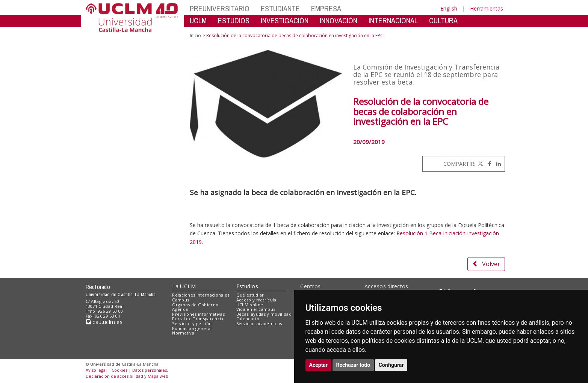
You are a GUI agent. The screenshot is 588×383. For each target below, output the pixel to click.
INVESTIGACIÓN (285, 20)
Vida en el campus (256, 309)
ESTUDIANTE (280, 8)
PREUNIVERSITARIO (220, 8)
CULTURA (443, 20)
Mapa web (158, 376)
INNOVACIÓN (339, 20)
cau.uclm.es (104, 322)
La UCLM (184, 286)
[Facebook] (488, 164)
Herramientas (487, 8)
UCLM (198, 20)
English (449, 8)
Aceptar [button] (319, 365)
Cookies (119, 370)
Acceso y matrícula (256, 300)
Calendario (248, 319)
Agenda (180, 309)
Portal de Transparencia (198, 319)
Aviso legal (96, 370)
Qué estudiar (250, 295)
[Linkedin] (497, 164)
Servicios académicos (259, 323)
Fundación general (192, 328)
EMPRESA (326, 8)
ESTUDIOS (234, 20)
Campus (181, 300)
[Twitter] (480, 164)
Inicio (195, 36)
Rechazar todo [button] (353, 365)
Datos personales (150, 370)
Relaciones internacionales (201, 295)
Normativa (183, 333)
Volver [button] (486, 264)
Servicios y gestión (192, 323)
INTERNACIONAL (393, 20)
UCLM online (250, 305)
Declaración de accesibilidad (114, 376)
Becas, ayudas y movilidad (264, 314)
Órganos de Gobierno (195, 305)
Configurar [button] (391, 365)
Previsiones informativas (198, 314)
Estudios (247, 286)
